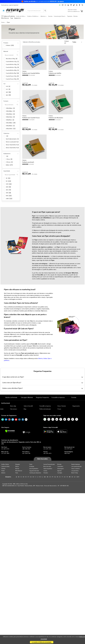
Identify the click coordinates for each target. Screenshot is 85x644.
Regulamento (76, 406)
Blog (25, 409)
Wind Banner (19, 471)
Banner (17, 469)
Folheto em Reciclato (56, 118)
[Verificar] (10, 431)
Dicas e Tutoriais (62, 406)
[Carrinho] (82, 11)
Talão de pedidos (48, 469)
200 (9, 187)
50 (9, 181)
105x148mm (11, 123)
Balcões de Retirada (11, 397)
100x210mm (11, 117)
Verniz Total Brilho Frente (14, 145)
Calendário (60, 466)
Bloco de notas (47, 466)
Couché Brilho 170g (13, 67)
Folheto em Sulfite (55, 73)
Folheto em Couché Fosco (31, 118)
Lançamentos (75, 471)
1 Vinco (9, 159)
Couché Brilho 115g (13, 62)
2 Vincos (10, 162)
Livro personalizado (76, 466)
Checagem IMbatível (27, 397)
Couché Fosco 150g (12, 79)
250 (9, 190)
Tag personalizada (34, 471)
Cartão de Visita (5, 466)
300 (9, 193)
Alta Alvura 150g (12, 59)
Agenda (59, 471)
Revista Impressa (76, 464)
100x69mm (10, 120)
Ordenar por (67, 42)
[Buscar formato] (11, 105)
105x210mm (11, 129)
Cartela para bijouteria (35, 473)
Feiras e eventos (76, 469)
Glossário (8, 477)
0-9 (78, 477)
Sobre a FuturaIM (28, 406)
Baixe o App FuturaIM (51, 427)
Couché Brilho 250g (13, 70)
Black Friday (75, 473)
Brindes (59, 464)
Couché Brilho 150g (13, 64)
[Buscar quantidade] (11, 175)
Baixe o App (13, 406)
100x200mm (11, 114)
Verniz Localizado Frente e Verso (16, 142)
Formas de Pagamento (9, 415)
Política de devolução (45, 409)
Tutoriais (74, 397)
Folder (3, 471)
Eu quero (61, 1)
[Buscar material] (11, 55)
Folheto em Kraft (28, 162)
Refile (10, 165)
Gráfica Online (5, 464)
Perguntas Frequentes (42, 397)
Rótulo (17, 466)
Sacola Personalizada (49, 464)
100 (9, 184)
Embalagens (61, 469)
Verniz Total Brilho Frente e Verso (17, 148)
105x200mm (11, 126)
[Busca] (45, 11)
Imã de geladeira (34, 469)
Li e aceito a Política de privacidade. (42, 642)
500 (9, 196)
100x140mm (11, 108)
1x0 (8, 86)
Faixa (17, 473)
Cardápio (60, 473)
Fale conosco (14, 409)
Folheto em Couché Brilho (31, 73)
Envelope (32, 466)
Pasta (31, 464)
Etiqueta (18, 464)
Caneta (45, 471)
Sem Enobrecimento (13, 139)
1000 (9, 199)
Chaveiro (46, 473)
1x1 (8, 89)
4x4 (9, 95)
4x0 (9, 92)
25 (8, 178)
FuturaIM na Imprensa (58, 397)
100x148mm (11, 111)
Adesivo (3, 473)
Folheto (10, 45)
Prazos (59, 409)
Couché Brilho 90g (13, 73)
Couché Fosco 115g (12, 76)
